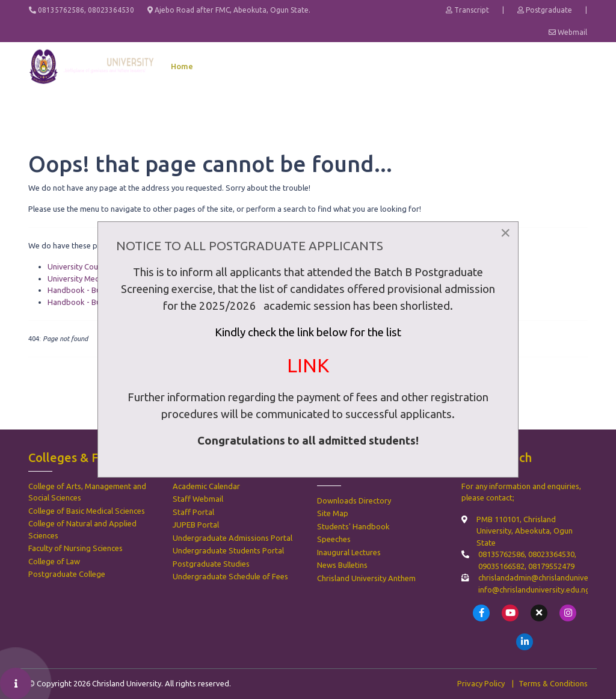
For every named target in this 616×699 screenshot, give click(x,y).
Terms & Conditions (553, 683)
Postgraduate (545, 10)
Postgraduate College (67, 574)
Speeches (334, 539)
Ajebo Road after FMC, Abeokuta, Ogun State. (229, 10)
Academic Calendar (206, 486)
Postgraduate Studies (211, 564)
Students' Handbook (353, 526)
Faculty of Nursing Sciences (75, 548)
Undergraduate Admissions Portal (233, 538)
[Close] (505, 233)
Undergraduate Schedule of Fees (230, 576)
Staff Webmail (198, 499)
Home (182, 66)
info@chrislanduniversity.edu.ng (534, 590)
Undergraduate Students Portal (228, 550)
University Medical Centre (92, 279)
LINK (308, 365)
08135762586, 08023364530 (82, 10)
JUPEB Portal (196, 525)
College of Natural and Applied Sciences (82, 529)
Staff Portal (193, 512)
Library (544, 66)
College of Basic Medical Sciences (87, 511)
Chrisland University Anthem (366, 578)
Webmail (568, 32)
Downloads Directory (354, 500)
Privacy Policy (481, 683)
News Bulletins (342, 565)
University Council (79, 266)
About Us (224, 66)
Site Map (333, 513)
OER (578, 66)
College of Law (54, 561)
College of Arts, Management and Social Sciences (87, 492)
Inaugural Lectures (349, 552)
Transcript (467, 10)
